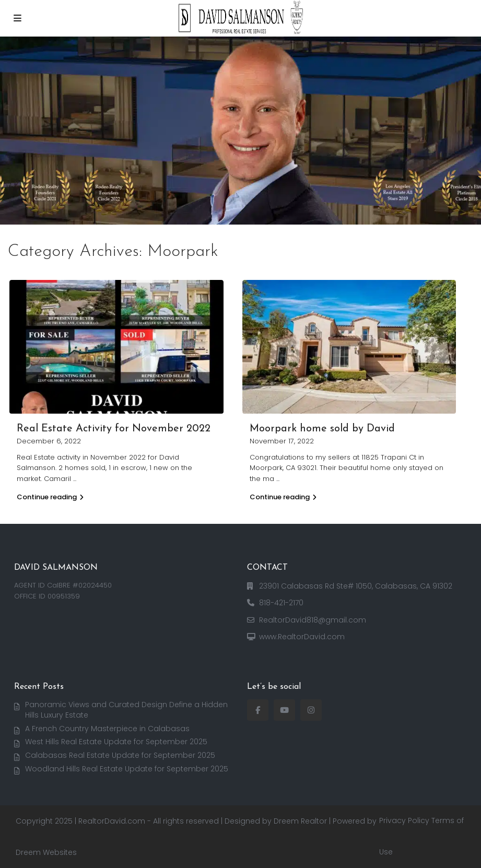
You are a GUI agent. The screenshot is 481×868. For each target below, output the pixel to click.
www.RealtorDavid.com (302, 637)
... (75, 479)
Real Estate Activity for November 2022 (114, 429)
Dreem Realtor (300, 821)
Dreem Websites (46, 852)
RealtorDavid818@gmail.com (313, 620)
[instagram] (311, 710)
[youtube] (284, 710)
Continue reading (50, 497)
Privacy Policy (404, 820)
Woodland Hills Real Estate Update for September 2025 (127, 769)
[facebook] (258, 710)
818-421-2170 (281, 603)
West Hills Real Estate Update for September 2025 (116, 742)
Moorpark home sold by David (322, 429)
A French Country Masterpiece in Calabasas (107, 729)
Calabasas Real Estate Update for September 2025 (120, 755)
